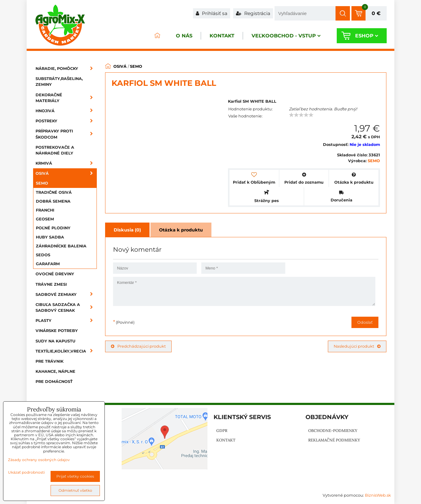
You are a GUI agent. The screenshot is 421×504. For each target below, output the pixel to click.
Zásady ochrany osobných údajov (39, 460)
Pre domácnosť (54, 382)
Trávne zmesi (51, 284)
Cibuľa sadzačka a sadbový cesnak (66, 307)
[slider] (301, 115)
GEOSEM (45, 219)
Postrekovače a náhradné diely (55, 150)
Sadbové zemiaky (66, 294)
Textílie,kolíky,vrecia (66, 351)
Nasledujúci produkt (357, 346)
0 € (376, 13)
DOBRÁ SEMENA (53, 201)
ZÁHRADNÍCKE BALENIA (61, 246)
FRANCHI (45, 210)
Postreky (66, 121)
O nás (184, 36)
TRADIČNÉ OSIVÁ (54, 192)
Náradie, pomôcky (66, 69)
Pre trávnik (49, 361)
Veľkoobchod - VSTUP (286, 36)
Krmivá (66, 163)
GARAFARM (48, 264)
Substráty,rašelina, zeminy (59, 82)
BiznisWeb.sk (378, 495)
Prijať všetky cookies (75, 476)
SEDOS (43, 255)
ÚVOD (157, 36)
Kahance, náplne (55, 371)
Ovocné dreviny (55, 274)
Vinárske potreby (57, 331)
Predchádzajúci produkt (138, 346)
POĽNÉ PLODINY (53, 228)
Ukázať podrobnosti (26, 472)
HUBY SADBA (50, 237)
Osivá (66, 173)
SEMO (42, 183)
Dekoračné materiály (66, 98)
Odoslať (365, 322)
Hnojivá (66, 111)
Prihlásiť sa (212, 13)
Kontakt (222, 36)
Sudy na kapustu (55, 341)
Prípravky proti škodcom (66, 134)
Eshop (367, 36)
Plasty (66, 321)
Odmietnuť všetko (75, 490)
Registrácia (253, 13)
